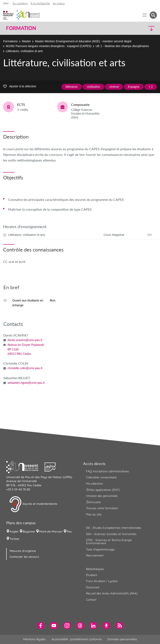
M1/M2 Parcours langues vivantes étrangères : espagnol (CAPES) (49, 46)
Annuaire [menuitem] (93, 502)
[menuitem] (41, 626)
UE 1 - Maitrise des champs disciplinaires (122, 46)
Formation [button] (21, 28)
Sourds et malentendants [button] (33, 504)
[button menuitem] (153, 15)
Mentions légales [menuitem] (34, 639)
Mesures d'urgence (23, 551)
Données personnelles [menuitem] (122, 639)
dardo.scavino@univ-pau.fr (25, 340)
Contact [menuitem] (91, 600)
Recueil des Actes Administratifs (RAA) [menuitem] (112, 593)
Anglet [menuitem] (14, 531)
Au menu (59, 3)
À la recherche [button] (40, 3)
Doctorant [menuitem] (93, 587)
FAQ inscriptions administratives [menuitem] (107, 471)
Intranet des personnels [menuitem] (102, 496)
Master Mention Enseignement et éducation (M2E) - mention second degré (83, 41)
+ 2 (151, 87)
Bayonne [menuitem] (29, 531)
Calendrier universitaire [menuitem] (101, 477)
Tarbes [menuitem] (14, 539)
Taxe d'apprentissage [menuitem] (100, 549)
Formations (10, 41)
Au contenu (20, 3)
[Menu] (145, 15)
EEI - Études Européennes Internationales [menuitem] (114, 528)
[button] (139, 28)
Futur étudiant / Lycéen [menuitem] (102, 581)
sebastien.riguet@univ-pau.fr (26, 383)
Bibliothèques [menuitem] (95, 569)
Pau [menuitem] (69, 531)
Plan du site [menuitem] (94, 514)
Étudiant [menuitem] (92, 575)
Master (26, 41)
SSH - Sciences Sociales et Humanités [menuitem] (111, 534)
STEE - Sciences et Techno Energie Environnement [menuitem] (109, 542)
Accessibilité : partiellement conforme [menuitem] (77, 639)
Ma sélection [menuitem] (94, 484)
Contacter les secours (24, 557)
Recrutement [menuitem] (95, 555)
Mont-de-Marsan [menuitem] (51, 531)
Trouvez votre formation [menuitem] (102, 508)
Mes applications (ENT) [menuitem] (103, 490)
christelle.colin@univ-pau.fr (25, 368)
